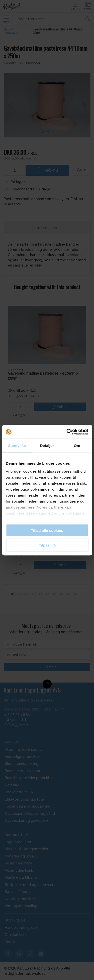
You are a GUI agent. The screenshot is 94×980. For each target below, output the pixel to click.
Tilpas (47, 545)
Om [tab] (77, 446)
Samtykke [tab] (17, 446)
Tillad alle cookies (47, 530)
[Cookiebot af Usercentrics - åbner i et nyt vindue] (67, 432)
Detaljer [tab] (47, 446)
